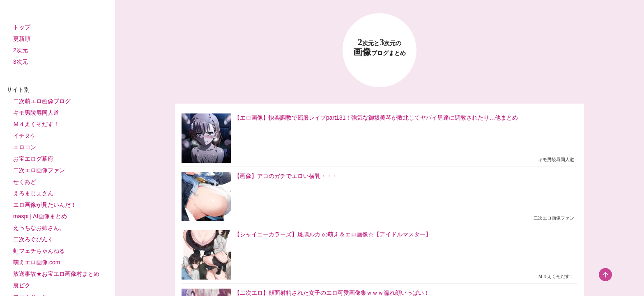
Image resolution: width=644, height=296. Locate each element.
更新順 (22, 39)
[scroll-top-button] (605, 275)
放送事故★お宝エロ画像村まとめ (56, 274)
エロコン (25, 147)
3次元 (21, 62)
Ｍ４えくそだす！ (36, 124)
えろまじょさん (33, 193)
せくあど (25, 182)
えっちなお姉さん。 (39, 228)
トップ (22, 27)
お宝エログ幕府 (33, 159)
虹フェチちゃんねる (39, 251)
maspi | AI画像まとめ (40, 216)
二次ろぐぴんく (33, 239)
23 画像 (379, 47)
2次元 (21, 50)
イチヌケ (25, 136)
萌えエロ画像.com (37, 262)
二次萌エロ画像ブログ (42, 101)
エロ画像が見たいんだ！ (45, 205)
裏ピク (22, 285)
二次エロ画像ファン (39, 170)
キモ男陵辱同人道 (36, 113)
